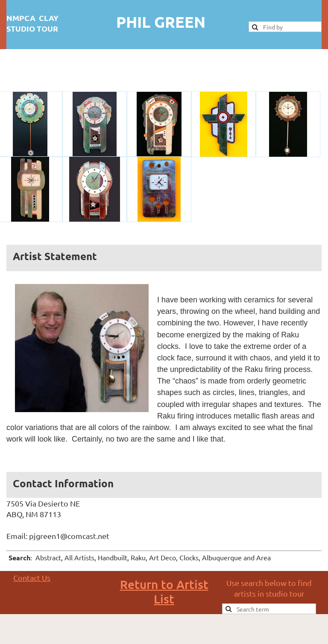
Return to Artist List (164, 591)
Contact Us (32, 578)
